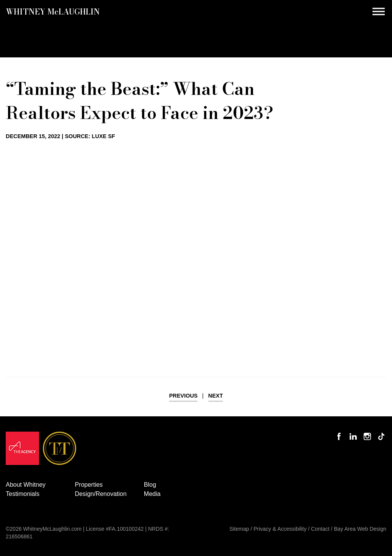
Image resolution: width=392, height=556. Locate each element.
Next (216, 396)
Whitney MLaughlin (53, 11)
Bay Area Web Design (360, 529)
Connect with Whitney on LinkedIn (354, 432)
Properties (89, 485)
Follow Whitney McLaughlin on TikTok (382, 432)
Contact (320, 529)
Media (152, 494)
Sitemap (239, 529)
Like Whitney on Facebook (341, 432)
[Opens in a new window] (22, 450)
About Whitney (26, 485)
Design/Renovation (100, 494)
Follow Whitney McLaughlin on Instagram (367, 432)
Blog (150, 485)
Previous (183, 396)
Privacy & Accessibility (280, 529)
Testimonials (23, 494)
